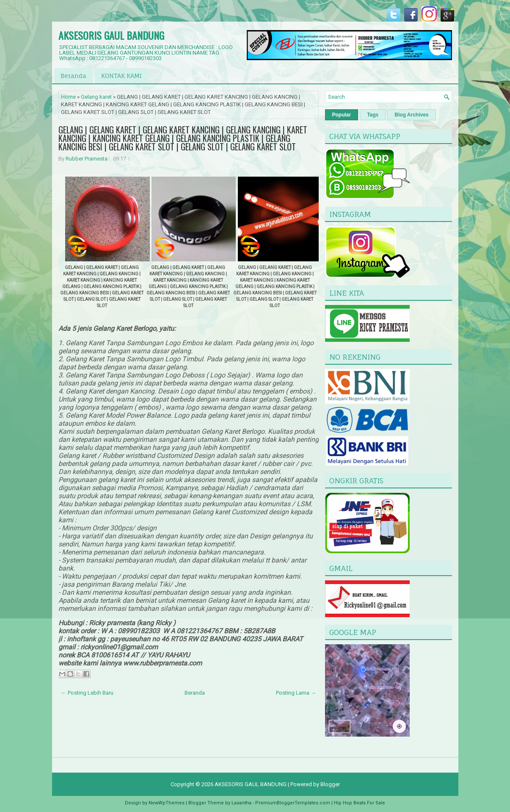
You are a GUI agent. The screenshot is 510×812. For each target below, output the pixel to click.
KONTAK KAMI (121, 76)
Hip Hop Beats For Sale (360, 803)
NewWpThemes (167, 803)
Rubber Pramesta (87, 159)
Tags (373, 115)
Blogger (330, 784)
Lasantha (241, 803)
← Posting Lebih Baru (87, 693)
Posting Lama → (296, 693)
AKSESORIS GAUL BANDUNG (111, 35)
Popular (342, 115)
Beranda (73, 76)
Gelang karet (96, 97)
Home (68, 97)
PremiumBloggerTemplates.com (293, 803)
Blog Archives (411, 115)
